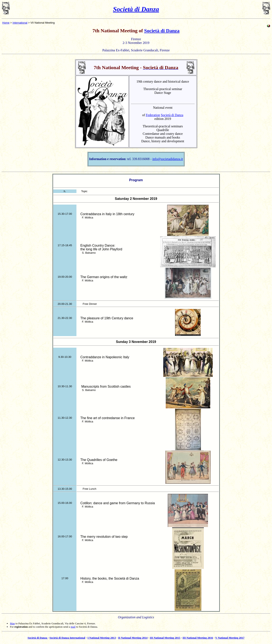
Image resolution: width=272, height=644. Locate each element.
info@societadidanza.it (168, 159)
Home (6, 23)
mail (73, 627)
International (20, 23)
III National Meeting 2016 (198, 638)
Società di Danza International (67, 638)
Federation (153, 115)
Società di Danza (136, 9)
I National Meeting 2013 (102, 638)
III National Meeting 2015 (165, 638)
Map (12, 623)
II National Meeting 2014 (133, 638)
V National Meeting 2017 (230, 638)
